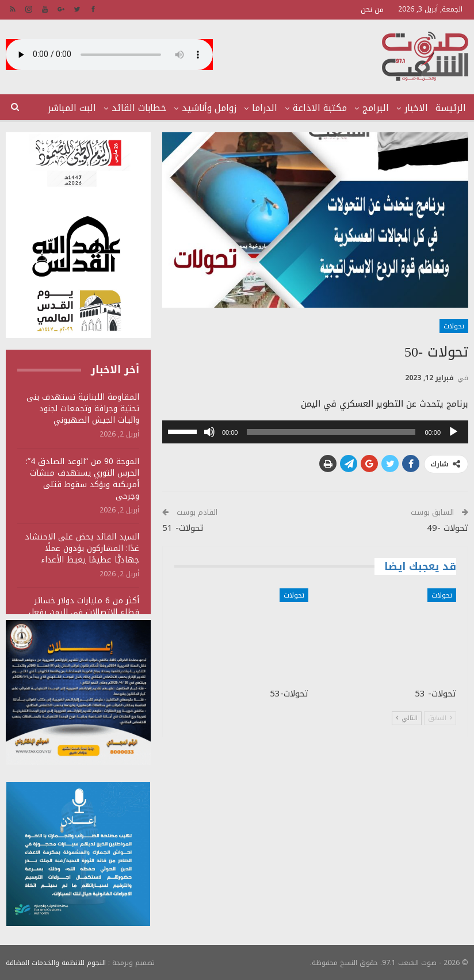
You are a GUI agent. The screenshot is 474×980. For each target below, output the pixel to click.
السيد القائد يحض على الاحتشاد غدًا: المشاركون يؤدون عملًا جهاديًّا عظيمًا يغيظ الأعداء (82, 548)
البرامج (376, 108)
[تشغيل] (453, 432)
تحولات (454, 326)
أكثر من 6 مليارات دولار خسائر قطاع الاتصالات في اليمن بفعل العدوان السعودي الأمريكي (84, 612)
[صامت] (209, 432)
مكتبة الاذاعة (320, 108)
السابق (440, 718)
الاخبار (416, 108)
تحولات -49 (448, 528)
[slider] (331, 432)
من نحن (372, 9)
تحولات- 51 (183, 528)
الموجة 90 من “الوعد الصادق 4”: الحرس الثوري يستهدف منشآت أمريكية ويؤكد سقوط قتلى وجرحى (83, 479)
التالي (407, 718)
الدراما (265, 108)
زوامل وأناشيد (209, 108)
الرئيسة (451, 108)
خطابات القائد (139, 108)
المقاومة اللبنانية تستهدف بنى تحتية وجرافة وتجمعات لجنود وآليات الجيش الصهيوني (83, 409)
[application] (315, 432)
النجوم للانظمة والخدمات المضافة (56, 962)
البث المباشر (72, 108)
